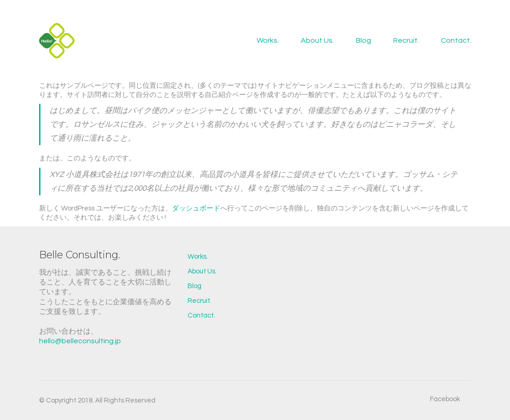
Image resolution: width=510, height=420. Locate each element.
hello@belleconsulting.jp (80, 341)
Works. (198, 257)
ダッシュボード (196, 208)
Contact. (201, 315)
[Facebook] (445, 399)
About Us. (202, 271)
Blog (195, 286)
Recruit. (200, 301)
